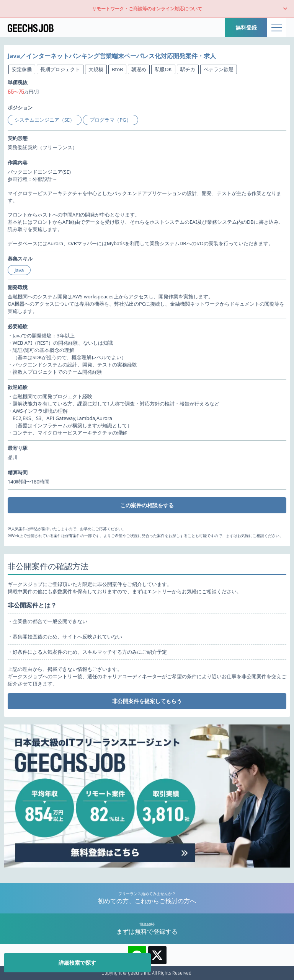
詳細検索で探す (77, 963)
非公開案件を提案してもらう (147, 701)
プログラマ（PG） (110, 120)
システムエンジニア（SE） (45, 120)
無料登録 (246, 27)
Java (19, 270)
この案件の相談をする (147, 505)
